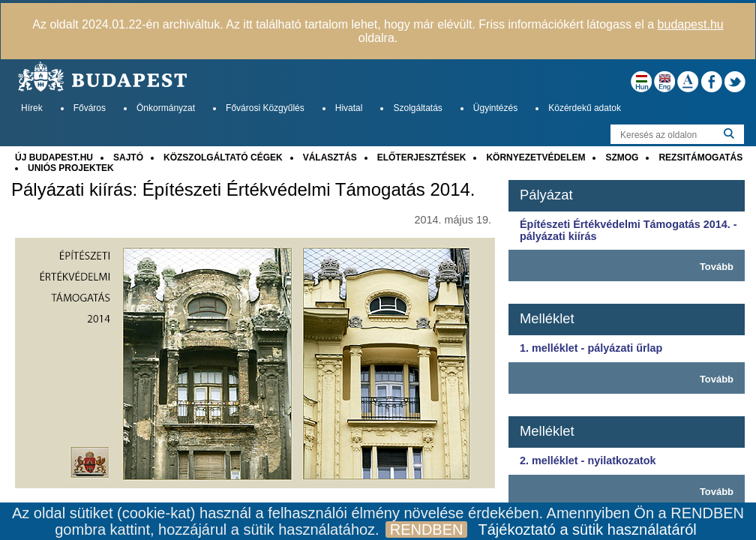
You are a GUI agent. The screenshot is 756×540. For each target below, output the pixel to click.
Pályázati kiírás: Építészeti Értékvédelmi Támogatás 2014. (243, 190)
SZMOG (622, 157)
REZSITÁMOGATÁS (700, 157)
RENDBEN (427, 529)
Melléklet (547, 318)
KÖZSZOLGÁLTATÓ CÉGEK (223, 157)
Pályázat (546, 195)
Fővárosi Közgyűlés (265, 108)
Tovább (717, 267)
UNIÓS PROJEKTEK (71, 168)
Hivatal (349, 108)
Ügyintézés (495, 108)
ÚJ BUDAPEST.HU (54, 157)
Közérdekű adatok (585, 108)
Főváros (90, 108)
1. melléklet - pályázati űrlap (591, 348)
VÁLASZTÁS (330, 157)
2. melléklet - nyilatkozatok (588, 460)
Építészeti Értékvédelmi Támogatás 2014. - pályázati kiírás (628, 230)
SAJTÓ (128, 157)
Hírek (32, 108)
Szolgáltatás (417, 108)
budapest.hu (691, 24)
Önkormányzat (166, 108)
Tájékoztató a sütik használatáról (587, 529)
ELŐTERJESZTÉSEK (422, 157)
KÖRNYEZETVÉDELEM (535, 157)
